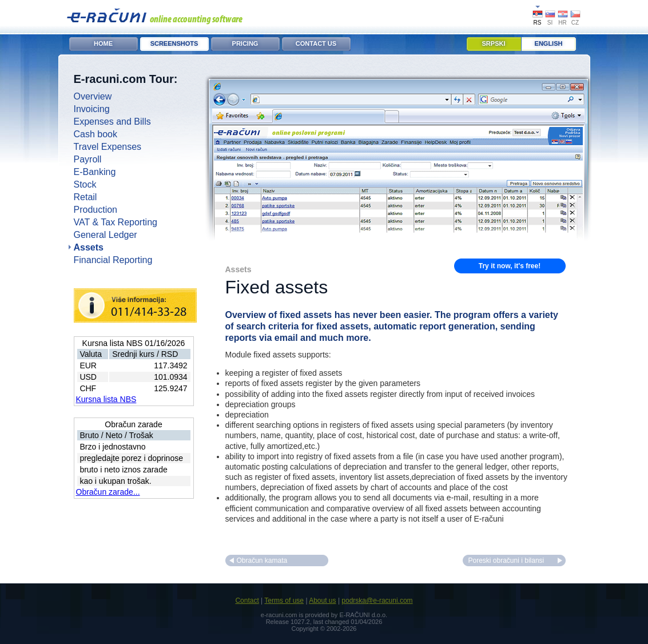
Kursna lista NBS (106, 399)
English (549, 43)
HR (562, 23)
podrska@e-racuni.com (377, 601)
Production (96, 210)
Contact (247, 601)
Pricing (245, 43)
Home (103, 43)
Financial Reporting (113, 260)
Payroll (88, 159)
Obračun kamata (262, 560)
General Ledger (106, 235)
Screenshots (174, 43)
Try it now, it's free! (510, 266)
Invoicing (92, 109)
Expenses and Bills (112, 122)
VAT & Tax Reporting (116, 222)
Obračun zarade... (108, 492)
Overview (93, 96)
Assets (89, 247)
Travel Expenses (108, 147)
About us (322, 601)
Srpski (494, 43)
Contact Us (316, 43)
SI (550, 23)
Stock (85, 184)
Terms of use (284, 601)
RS (538, 23)
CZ (575, 23)
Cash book (96, 134)
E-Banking (95, 172)
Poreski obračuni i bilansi (506, 560)
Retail (86, 197)
